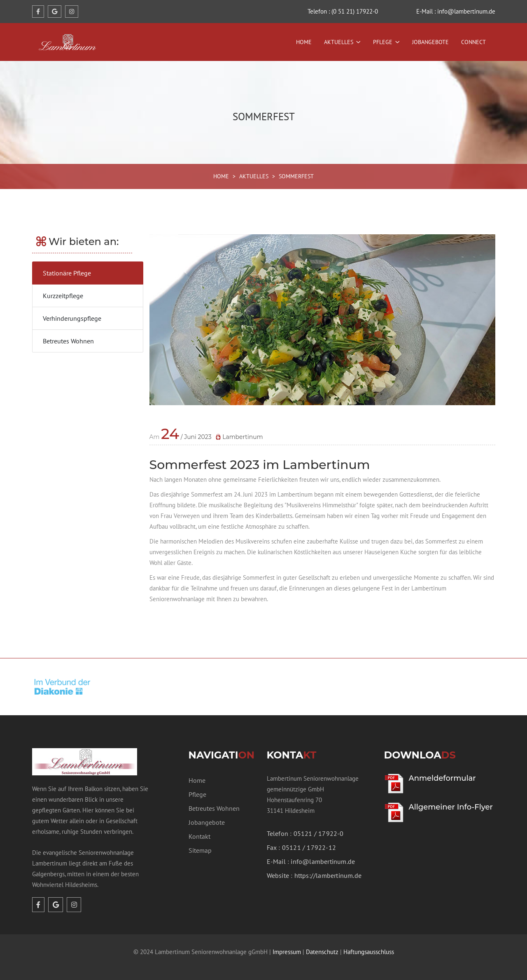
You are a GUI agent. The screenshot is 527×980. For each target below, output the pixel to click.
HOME (221, 176)
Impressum (287, 952)
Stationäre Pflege (67, 273)
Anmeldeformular (442, 778)
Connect (473, 42)
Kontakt (199, 836)
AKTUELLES (254, 176)
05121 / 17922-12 (309, 847)
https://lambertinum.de (328, 875)
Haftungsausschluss (369, 952)
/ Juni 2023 (186, 437)
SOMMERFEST (296, 176)
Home (304, 42)
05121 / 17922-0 (319, 833)
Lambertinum (239, 437)
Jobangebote (430, 42)
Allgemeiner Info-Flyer (451, 807)
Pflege (383, 42)
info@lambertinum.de (323, 861)
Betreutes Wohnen (68, 341)
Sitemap (200, 850)
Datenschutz (322, 952)
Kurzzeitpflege (63, 296)
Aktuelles (339, 42)
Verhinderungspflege (72, 318)
